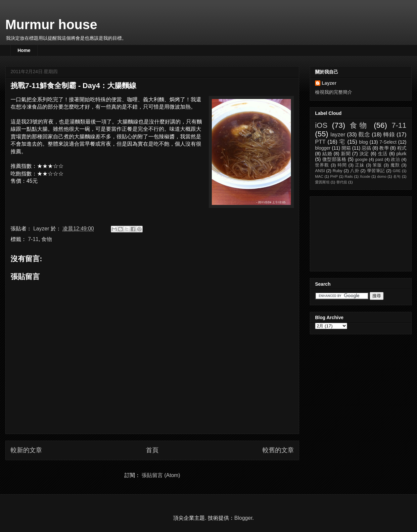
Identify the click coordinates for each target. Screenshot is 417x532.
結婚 (327, 154)
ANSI (320, 171)
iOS (321, 125)
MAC (319, 176)
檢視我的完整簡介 (334, 92)
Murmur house (51, 24)
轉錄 (389, 135)
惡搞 (366, 148)
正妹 (360, 165)
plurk (401, 154)
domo (382, 176)
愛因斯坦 (322, 182)
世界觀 (322, 165)
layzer (338, 135)
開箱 (346, 148)
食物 (47, 239)
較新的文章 (26, 450)
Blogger (243, 518)
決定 (364, 154)
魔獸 (395, 165)
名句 (397, 176)
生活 (383, 154)
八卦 (355, 171)
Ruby (337, 171)
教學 (384, 148)
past (379, 160)
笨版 (377, 165)
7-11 (33, 239)
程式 (402, 148)
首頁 (152, 450)
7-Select (388, 142)
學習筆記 (376, 171)
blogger (323, 148)
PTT (320, 142)
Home (24, 50)
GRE (396, 171)
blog (363, 142)
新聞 (346, 154)
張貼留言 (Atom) (161, 475)
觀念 (364, 135)
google (361, 160)
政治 (395, 160)
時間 (342, 165)
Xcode (365, 176)
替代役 (342, 182)
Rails (349, 176)
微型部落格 (334, 159)
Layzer (329, 83)
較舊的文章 (278, 450)
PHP (334, 176)
